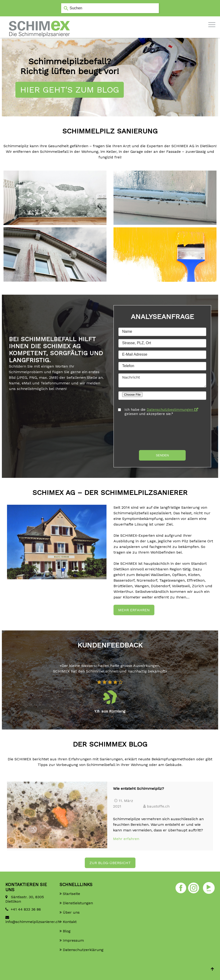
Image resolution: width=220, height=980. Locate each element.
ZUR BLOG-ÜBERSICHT (110, 863)
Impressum (73, 940)
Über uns (71, 912)
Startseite (71, 894)
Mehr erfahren (134, 610)
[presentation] (154, 433)
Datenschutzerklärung (83, 950)
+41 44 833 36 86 (26, 909)
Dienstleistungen (78, 903)
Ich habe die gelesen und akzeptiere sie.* (161, 412)
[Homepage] (40, 21)
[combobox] (110, 8)
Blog (67, 931)
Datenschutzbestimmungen (172, 410)
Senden (162, 455)
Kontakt (70, 922)
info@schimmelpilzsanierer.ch (29, 922)
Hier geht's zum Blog (70, 90)
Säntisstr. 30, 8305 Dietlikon (25, 899)
